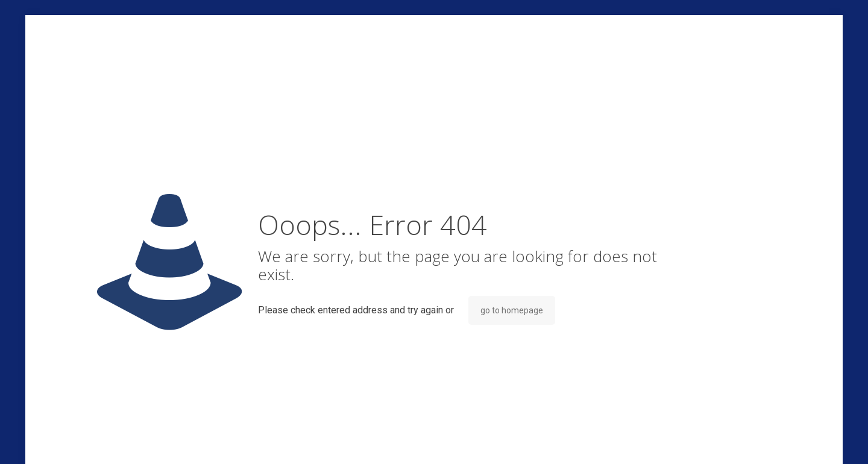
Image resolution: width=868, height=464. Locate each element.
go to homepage (512, 310)
